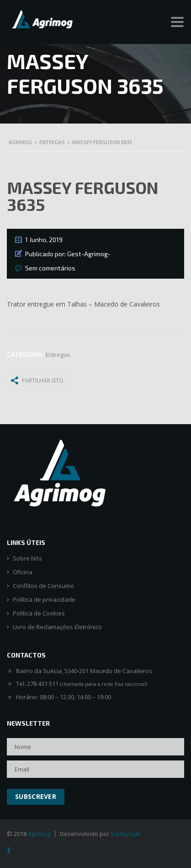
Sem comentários (50, 268)
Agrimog (39, 834)
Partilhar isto (37, 380)
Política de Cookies (39, 613)
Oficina (23, 572)
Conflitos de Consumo (43, 586)
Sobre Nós (27, 558)
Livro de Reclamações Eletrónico (57, 627)
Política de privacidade (44, 600)
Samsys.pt (125, 834)
